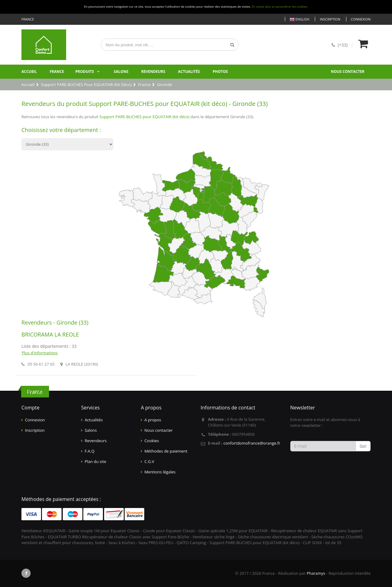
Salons (121, 71)
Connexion (361, 19)
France (57, 71)
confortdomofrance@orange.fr (252, 443)
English (300, 19)
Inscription (330, 19)
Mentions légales (160, 472)
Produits (85, 71)
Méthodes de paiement (166, 451)
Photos (220, 71)
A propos (153, 420)
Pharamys (316, 573)
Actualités (189, 71)
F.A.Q (89, 451)
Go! (363, 446)
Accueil (29, 71)
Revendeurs (153, 71)
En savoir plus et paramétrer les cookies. (280, 7)
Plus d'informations (40, 353)
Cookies (151, 441)
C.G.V (149, 461)
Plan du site (95, 461)
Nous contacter (348, 71)
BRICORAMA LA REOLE (50, 334)
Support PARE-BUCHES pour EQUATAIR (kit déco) (145, 117)
